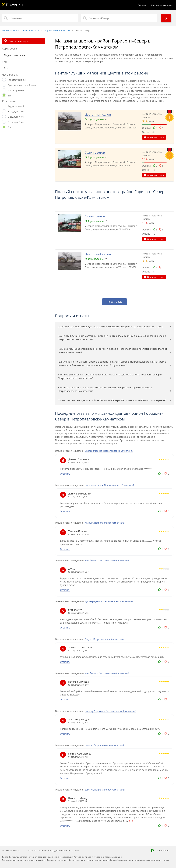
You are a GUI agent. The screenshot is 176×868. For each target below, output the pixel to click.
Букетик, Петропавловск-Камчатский (105, 790)
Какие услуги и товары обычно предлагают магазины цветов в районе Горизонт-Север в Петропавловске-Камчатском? (110, 376)
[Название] (40, 18)
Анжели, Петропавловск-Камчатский (105, 523)
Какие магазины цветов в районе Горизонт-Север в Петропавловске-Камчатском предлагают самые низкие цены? (113, 351)
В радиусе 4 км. (16, 117)
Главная (142, 5)
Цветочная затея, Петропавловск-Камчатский (109, 485)
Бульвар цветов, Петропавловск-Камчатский (109, 601)
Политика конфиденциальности (54, 850)
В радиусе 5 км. (16, 122)
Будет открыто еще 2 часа (22, 85)
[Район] (119, 18)
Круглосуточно (16, 90)
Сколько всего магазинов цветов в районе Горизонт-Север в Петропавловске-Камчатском (111, 326)
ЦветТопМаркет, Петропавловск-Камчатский (109, 451)
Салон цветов (95, 152)
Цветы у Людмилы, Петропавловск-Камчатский (110, 711)
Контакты (31, 850)
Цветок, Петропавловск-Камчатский (104, 745)
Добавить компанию (162, 5)
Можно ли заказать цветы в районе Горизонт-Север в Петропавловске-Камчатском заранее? (112, 400)
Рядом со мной (16, 106)
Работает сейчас (17, 80)
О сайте (76, 850)
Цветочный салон (98, 114)
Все (10, 96)
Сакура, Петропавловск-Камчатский (104, 639)
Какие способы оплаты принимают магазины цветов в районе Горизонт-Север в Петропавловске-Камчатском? (105, 389)
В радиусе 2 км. (16, 111)
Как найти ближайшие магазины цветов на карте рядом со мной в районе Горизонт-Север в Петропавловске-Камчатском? (112, 338)
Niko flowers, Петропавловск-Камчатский (107, 560)
